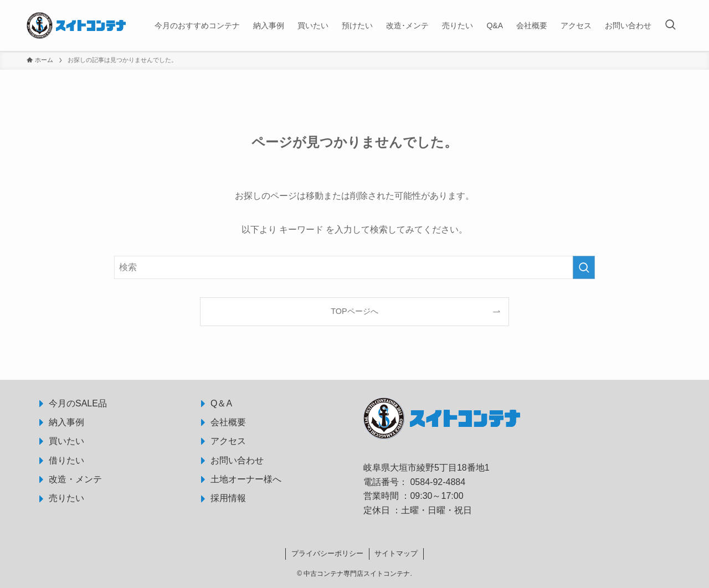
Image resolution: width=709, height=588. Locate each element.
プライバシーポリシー (327, 553)
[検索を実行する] (584, 267)
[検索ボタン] (670, 25)
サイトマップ (396, 553)
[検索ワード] (354, 267)
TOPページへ (354, 311)
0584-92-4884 (438, 482)
